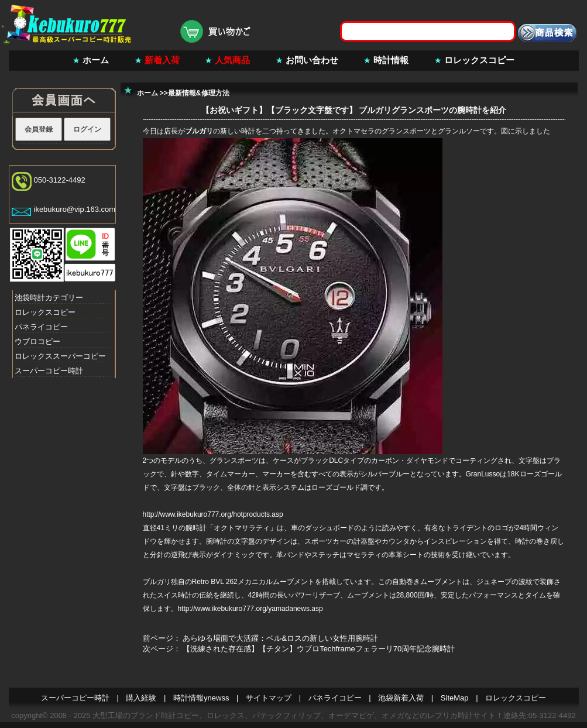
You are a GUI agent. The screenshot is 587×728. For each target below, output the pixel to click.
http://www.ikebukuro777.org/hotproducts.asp (213, 514)
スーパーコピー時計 (49, 371)
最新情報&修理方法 (199, 93)
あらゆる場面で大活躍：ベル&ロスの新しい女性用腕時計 (280, 638)
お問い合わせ (312, 60)
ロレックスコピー (479, 60)
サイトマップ (269, 698)
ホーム (96, 60)
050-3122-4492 (60, 180)
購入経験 (141, 698)
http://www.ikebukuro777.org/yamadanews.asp (250, 609)
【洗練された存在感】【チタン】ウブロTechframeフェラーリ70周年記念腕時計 (319, 649)
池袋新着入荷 (401, 698)
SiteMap (455, 698)
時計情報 (391, 60)
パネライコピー (41, 327)
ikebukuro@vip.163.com (75, 209)
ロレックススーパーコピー (60, 356)
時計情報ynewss (201, 698)
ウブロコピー (37, 341)
